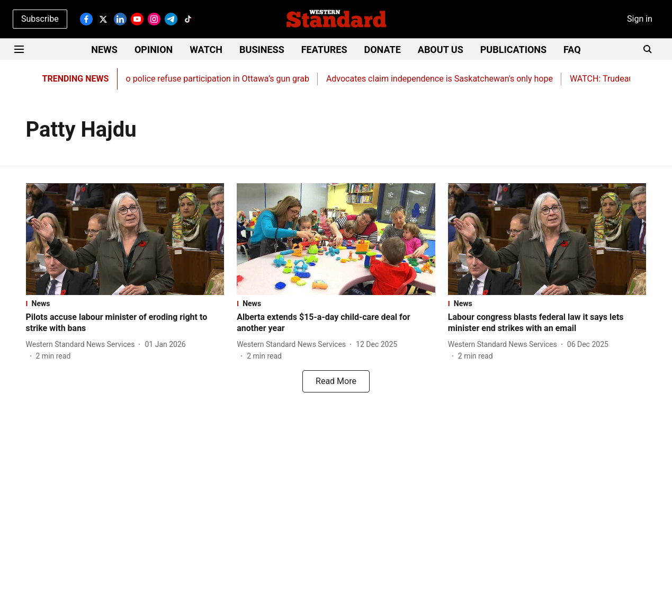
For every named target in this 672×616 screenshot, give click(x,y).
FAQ (572, 50)
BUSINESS (262, 50)
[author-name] (83, 345)
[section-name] (125, 303)
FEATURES (324, 50)
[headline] (125, 323)
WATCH (206, 50)
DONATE (383, 50)
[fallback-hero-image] (125, 239)
